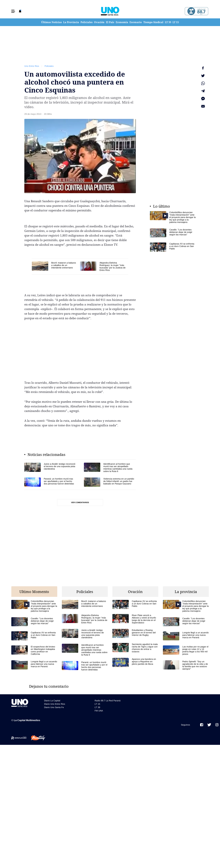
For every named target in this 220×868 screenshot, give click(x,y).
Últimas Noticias (52, 22)
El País (110, 22)
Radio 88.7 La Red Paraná (108, 701)
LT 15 (176, 22)
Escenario (136, 22)
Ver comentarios (80, 502)
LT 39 (168, 22)
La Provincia (71, 22)
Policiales (87, 22)
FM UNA (99, 711)
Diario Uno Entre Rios (55, 704)
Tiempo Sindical (153, 22)
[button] (13, 11)
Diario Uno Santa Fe (54, 707)
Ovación (99, 22)
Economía (122, 22)
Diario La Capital (52, 701)
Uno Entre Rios (32, 66)
